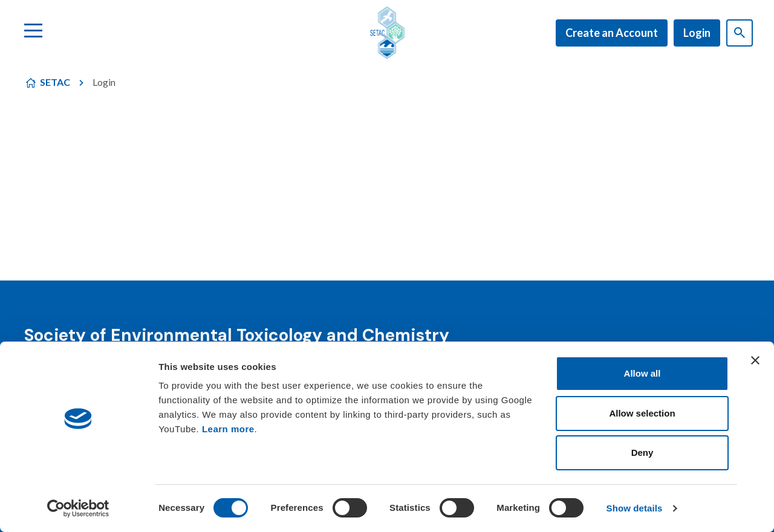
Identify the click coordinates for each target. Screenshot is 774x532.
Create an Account (612, 33)
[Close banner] (755, 360)
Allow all (642, 373)
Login (697, 33)
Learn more (228, 429)
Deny (642, 453)
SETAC (55, 82)
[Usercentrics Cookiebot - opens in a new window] (78, 508)
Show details (635, 508)
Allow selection (642, 413)
